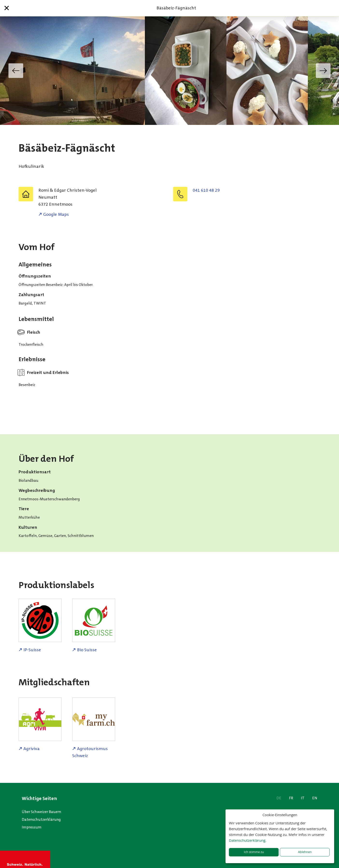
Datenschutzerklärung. (248, 840)
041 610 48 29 (206, 190)
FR (291, 798)
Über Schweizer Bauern (41, 812)
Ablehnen (305, 852)
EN (315, 798)
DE (279, 798)
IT (303, 798)
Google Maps (56, 214)
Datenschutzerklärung (41, 819)
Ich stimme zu (254, 852)
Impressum (32, 827)
